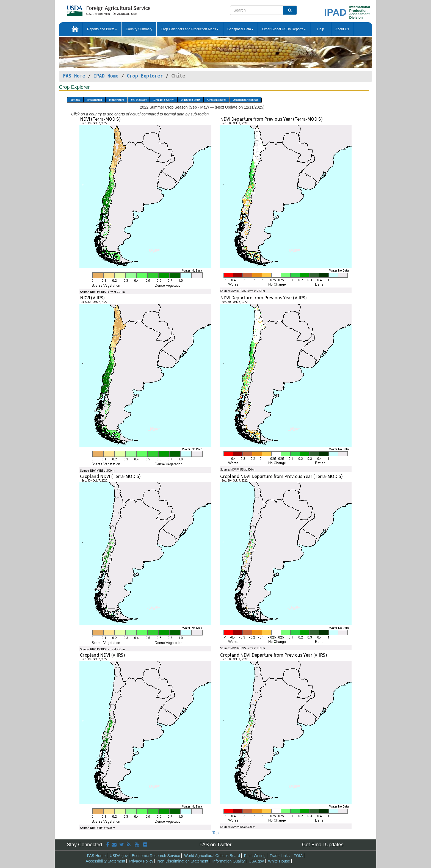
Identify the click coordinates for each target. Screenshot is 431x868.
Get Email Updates (323, 845)
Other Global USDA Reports (284, 29)
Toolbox (75, 100)
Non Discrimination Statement (183, 861)
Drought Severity (163, 100)
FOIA (298, 856)
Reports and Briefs (102, 29)
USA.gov (256, 861)
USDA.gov (119, 856)
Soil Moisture (139, 100)
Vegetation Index (190, 100)
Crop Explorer (145, 76)
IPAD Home (106, 76)
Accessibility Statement (106, 861)
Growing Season (217, 100)
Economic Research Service (156, 856)
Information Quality (228, 861)
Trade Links (280, 856)
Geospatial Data (241, 29)
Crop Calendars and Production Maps (190, 29)
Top (216, 833)
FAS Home (74, 76)
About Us (342, 29)
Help (321, 29)
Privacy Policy (141, 861)
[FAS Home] (95, 9)
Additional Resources (246, 100)
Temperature (116, 100)
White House (279, 861)
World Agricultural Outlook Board (212, 856)
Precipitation (94, 100)
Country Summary (139, 29)
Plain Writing (255, 856)
